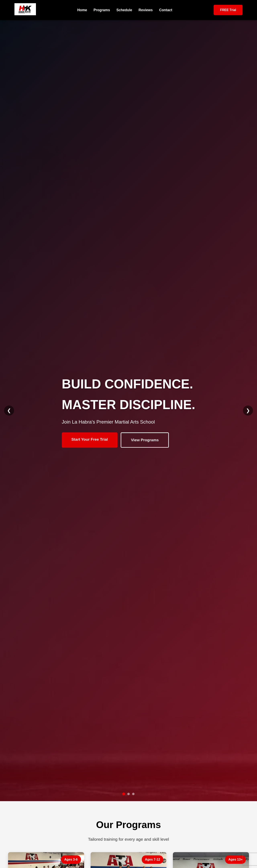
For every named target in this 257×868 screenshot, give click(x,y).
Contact (166, 10)
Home (82, 10)
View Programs (145, 441)
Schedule (124, 10)
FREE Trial (228, 10)
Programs (102, 10)
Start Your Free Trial (90, 440)
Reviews (146, 10)
